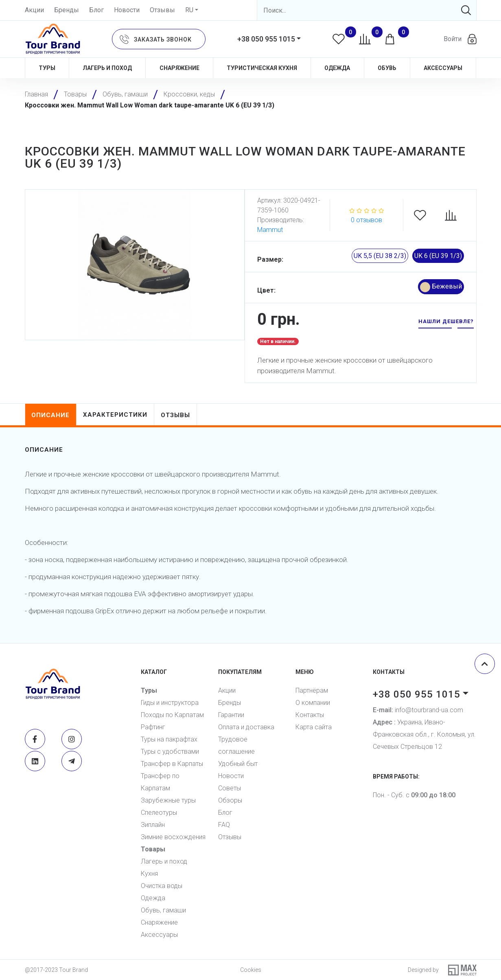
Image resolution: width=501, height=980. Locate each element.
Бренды (67, 10)
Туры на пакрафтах (169, 739)
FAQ (224, 825)
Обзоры (230, 800)
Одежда (337, 68)
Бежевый (441, 287)
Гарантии (231, 715)
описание (51, 415)
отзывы (176, 415)
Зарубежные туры (168, 800)
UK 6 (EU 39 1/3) (438, 256)
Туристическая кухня (262, 68)
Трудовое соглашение (236, 745)
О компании (313, 703)
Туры (47, 68)
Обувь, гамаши (163, 910)
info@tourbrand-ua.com (418, 710)
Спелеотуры (159, 813)
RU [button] (189, 10)
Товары (153, 849)
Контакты (310, 715)
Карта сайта (314, 727)
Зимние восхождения (173, 837)
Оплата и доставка (246, 727)
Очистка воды (162, 886)
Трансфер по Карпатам (160, 782)
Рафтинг (153, 727)
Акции (34, 10)
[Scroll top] (485, 664)
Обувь (387, 68)
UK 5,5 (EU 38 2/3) (380, 256)
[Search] (367, 10)
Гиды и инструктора (170, 703)
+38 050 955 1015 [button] (266, 39)
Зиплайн (153, 825)
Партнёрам (312, 690)
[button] (159, 39)
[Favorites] (424, 215)
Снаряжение (179, 68)
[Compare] (455, 215)
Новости (127, 10)
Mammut (270, 230)
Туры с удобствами (170, 751)
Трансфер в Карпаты (172, 764)
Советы (230, 788)
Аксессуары (443, 68)
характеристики (116, 415)
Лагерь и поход (107, 68)
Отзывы (162, 10)
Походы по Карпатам (172, 715)
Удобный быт (238, 764)
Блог (96, 10)
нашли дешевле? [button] (446, 321)
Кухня (149, 874)
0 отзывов (366, 220)
